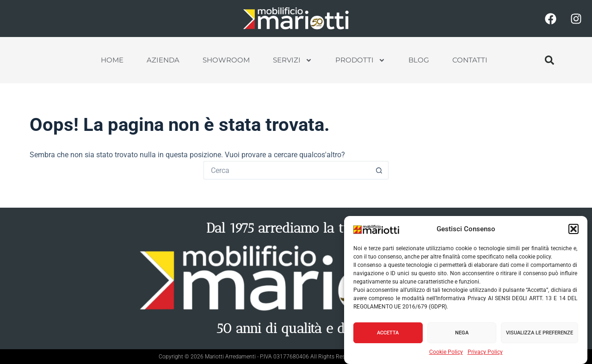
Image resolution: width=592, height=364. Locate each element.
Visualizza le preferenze (540, 333)
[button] (573, 229)
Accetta (388, 333)
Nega (462, 333)
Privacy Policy (485, 352)
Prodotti (360, 60)
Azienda (163, 60)
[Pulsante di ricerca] (379, 170)
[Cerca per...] (287, 170)
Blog (419, 60)
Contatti (470, 60)
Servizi (293, 60)
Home (112, 60)
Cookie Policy (446, 352)
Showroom (226, 60)
